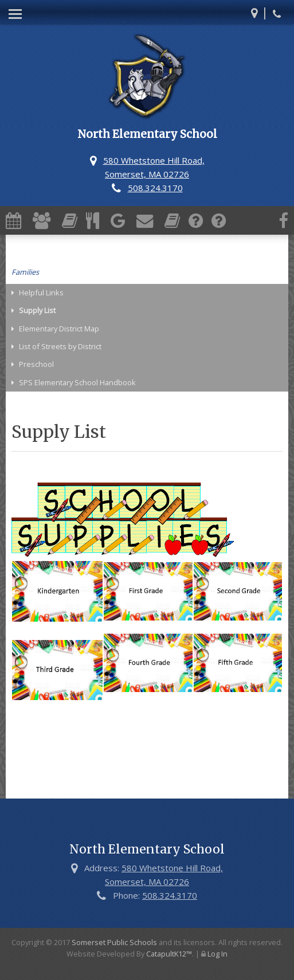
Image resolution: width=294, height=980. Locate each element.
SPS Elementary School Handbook (77, 382)
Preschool (36, 364)
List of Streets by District (60, 346)
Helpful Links (41, 293)
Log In (217, 954)
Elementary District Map (59, 329)
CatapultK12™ (169, 954)
